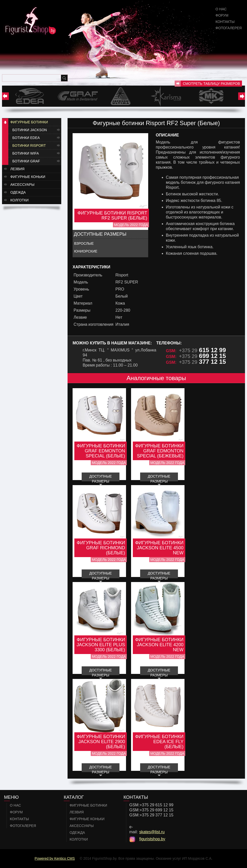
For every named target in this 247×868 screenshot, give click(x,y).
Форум (222, 15)
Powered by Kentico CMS (55, 858)
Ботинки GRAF (26, 161)
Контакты (225, 22)
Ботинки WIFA (26, 153)
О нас (221, 9)
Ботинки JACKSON (30, 130)
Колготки (19, 200)
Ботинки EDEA (26, 138)
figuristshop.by (152, 839)
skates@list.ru (152, 832)
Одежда (18, 192)
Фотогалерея (229, 28)
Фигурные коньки (28, 177)
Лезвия (17, 169)
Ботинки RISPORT (29, 146)
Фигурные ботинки (29, 122)
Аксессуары (22, 185)
